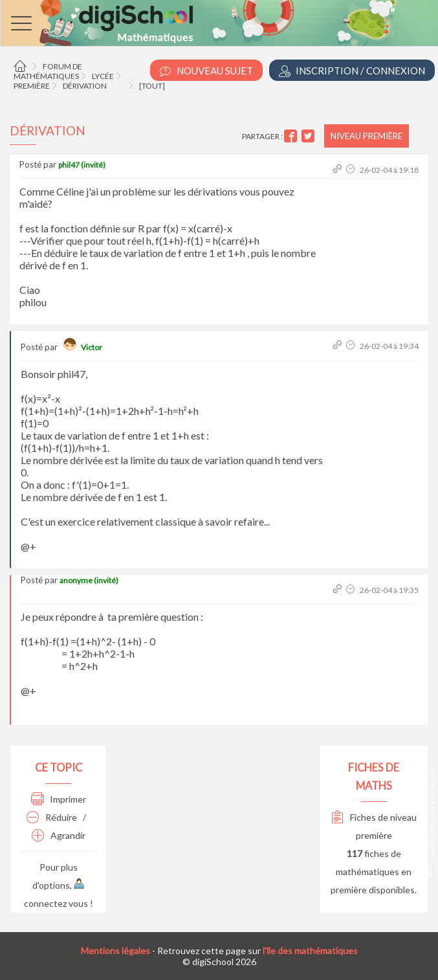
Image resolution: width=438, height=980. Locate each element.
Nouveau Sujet (206, 71)
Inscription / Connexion (352, 71)
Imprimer (59, 799)
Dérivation (85, 86)
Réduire (52, 817)
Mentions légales (115, 951)
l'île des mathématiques (310, 951)
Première (32, 86)
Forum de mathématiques (48, 71)
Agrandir (59, 835)
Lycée (103, 76)
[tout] (152, 86)
